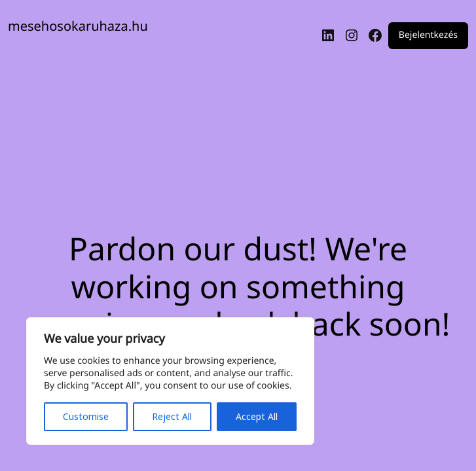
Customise (86, 416)
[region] (170, 381)
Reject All (172, 416)
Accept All (257, 416)
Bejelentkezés (428, 36)
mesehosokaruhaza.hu (78, 26)
